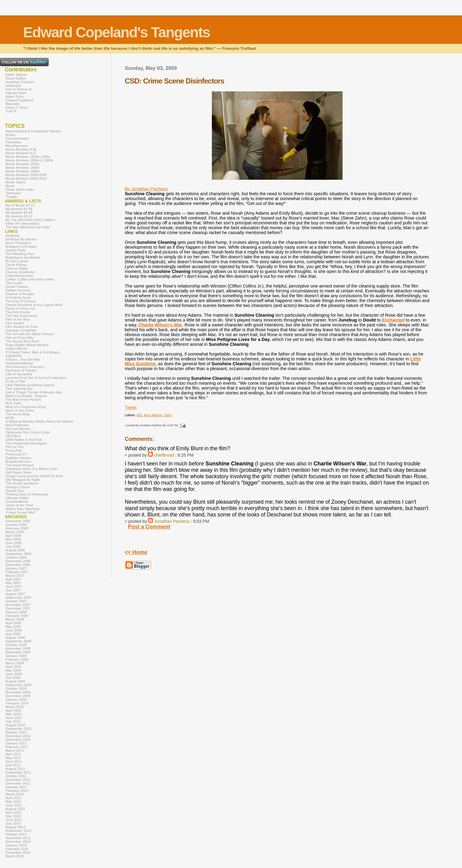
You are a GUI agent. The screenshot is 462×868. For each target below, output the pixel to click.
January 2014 (16, 845)
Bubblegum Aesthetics (23, 257)
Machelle (12, 104)
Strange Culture (18, 487)
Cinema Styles (17, 268)
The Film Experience (22, 316)
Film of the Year (18, 319)
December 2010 (18, 740)
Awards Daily (16, 250)
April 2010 (13, 710)
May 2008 (13, 627)
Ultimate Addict (17, 498)
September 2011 (18, 772)
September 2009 (18, 685)
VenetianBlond (17, 502)
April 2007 (13, 579)
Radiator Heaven (19, 458)
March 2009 (15, 663)
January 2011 (16, 743)
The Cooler (14, 283)
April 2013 (13, 812)
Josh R (11, 111)
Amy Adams (153, 415)
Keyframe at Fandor (21, 370)
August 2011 (15, 769)
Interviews (13, 142)
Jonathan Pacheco (172, 521)
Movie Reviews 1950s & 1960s (29, 160)
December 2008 (18, 652)
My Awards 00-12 (19, 216)
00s (140, 415)
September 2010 (18, 729)
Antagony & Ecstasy (21, 247)
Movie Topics (16, 182)
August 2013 (15, 827)
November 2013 (18, 838)
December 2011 (18, 783)
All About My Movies (21, 239)
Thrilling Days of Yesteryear (27, 494)
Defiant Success (18, 290)
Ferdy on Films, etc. (21, 308)
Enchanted (393, 320)
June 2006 (14, 543)
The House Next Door (22, 341)
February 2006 (17, 528)
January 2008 (16, 612)
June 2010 (14, 718)
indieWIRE (14, 356)
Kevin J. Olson (17, 107)
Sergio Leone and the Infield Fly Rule (34, 476)
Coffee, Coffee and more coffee (30, 279)
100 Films (13, 436)
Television (13, 193)
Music (10, 186)
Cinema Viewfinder (20, 272)
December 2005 (18, 521)
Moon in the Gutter (20, 410)
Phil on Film (15, 447)
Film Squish (15, 323)
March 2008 (15, 619)
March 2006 (15, 532)
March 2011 (15, 751)
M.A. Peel (13, 403)
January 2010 (16, 700)
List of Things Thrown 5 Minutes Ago (34, 392)
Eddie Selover (16, 75)
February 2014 (17, 849)
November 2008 (18, 648)
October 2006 (16, 557)
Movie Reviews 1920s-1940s (28, 157)
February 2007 (17, 572)
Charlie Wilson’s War (160, 325)
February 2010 (17, 703)
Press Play (14, 451)
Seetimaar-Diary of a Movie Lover (32, 469)
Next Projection (17, 425)
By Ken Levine (17, 261)
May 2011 (13, 758)
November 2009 (18, 692)
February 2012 (17, 791)
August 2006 (15, 550)
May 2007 (13, 583)
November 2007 (18, 605)
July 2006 (13, 546)
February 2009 (17, 659)
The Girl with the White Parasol (30, 334)
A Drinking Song (18, 298)
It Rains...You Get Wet (23, 359)
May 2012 (13, 802)
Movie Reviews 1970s (22, 164)
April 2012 (13, 798)
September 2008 (18, 641)
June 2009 (14, 674)
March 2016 (15, 856)
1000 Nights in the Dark (24, 440)
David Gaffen (16, 78)
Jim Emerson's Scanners (25, 367)
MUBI (10, 418)
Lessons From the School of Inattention (36, 378)
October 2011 (16, 776)
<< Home (136, 552)
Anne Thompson (18, 243)
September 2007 (18, 597)
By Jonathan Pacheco (146, 189)
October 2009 (16, 689)
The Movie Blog (18, 414)
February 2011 (17, 747)
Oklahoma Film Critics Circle (28, 432)
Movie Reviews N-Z (21, 153)
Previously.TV (16, 454)
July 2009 (13, 678)
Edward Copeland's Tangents (117, 32)
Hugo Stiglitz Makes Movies (27, 345)
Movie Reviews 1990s (22, 171)
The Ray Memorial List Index (28, 227)
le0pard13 (13, 86)
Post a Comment (149, 527)
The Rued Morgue (20, 465)
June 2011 (14, 761)
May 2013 (13, 816)
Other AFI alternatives (22, 223)
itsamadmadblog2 (19, 363)
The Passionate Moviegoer (26, 443)
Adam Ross (15, 97)
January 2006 (16, 525)
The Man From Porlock (23, 400)
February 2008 (17, 616)
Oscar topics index (20, 189)
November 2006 (18, 561)
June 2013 (14, 820)
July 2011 (13, 765)
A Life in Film (16, 381)
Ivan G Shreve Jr (19, 89)
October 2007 (16, 601)
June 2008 (14, 630)
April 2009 (13, 667)
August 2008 (15, 638)
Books (10, 135)
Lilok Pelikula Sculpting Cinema (30, 385)
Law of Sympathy (19, 374)
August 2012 (15, 809)
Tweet (131, 407)
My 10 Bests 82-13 (20, 205)
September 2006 (18, 554)
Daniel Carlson (17, 287)
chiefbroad (164, 455)
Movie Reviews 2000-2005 (26, 175)
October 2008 (16, 645)
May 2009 (13, 670)
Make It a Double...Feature (26, 396)
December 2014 (18, 853)
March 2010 (15, 707)
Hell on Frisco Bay (20, 338)
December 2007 (18, 608)
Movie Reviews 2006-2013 (26, 179)
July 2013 (13, 823)
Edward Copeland (19, 100)
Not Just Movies (18, 429)
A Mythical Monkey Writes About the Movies (39, 421)
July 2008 (13, 634)
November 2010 (18, 736)
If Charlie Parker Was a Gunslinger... (34, 352)
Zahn (168, 415)
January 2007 (16, 568)
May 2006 (13, 539)
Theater (12, 197)
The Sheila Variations (22, 483)
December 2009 (18, 696)
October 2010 (16, 732)
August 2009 (15, 681)
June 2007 (14, 587)
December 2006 (18, 565)
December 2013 (18, 842)
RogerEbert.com (18, 461)
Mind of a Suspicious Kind (26, 407)
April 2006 (13, 536)
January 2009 (16, 656)
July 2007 (13, 590)
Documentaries (17, 138)
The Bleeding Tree (20, 254)
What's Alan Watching (22, 509)
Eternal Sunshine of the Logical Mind (34, 305)
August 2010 (15, 725)
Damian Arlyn (16, 93)
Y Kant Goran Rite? (21, 512)
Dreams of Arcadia (20, 294)
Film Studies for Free (22, 327)
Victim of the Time (19, 505)
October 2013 (16, 834)
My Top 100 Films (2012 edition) (30, 220)
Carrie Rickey (16, 265)
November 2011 (18, 780)
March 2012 (15, 794)
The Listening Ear (19, 389)
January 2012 (16, 787)
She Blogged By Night (23, 480)
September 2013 (18, 831)
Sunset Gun (15, 491)
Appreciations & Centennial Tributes (33, 131)
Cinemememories (19, 276)
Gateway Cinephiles (21, 330)
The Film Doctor (18, 312)
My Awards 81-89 (19, 209)
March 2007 (15, 576)
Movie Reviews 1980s (22, 168)
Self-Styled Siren (19, 472)
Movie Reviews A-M (21, 149)
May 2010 (13, 714)
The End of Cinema (21, 301)
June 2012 (14, 805)
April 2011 (13, 754)
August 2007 (15, 594)
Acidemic (13, 236)
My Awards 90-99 (19, 213)
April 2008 (13, 623)
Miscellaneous (17, 146)
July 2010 (13, 721)
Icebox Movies (17, 349)
